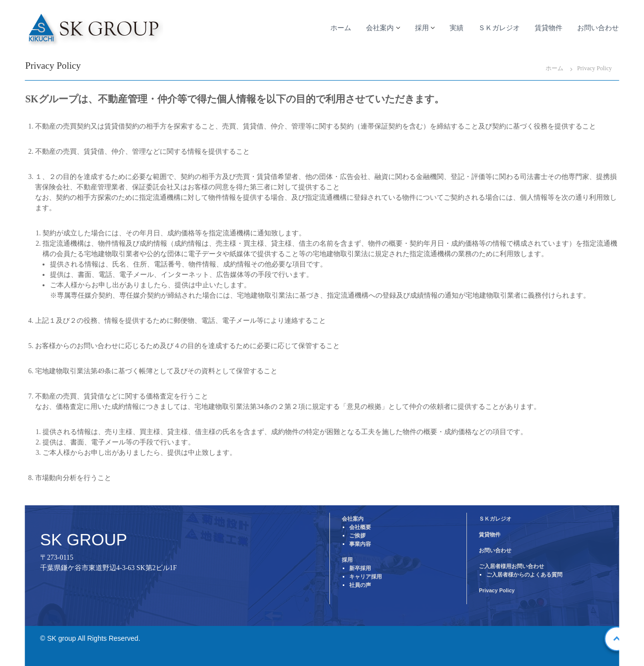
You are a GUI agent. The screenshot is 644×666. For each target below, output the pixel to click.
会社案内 (380, 28)
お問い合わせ (598, 28)
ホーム (341, 28)
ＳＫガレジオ (499, 28)
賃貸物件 (549, 28)
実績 (457, 28)
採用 (422, 28)
